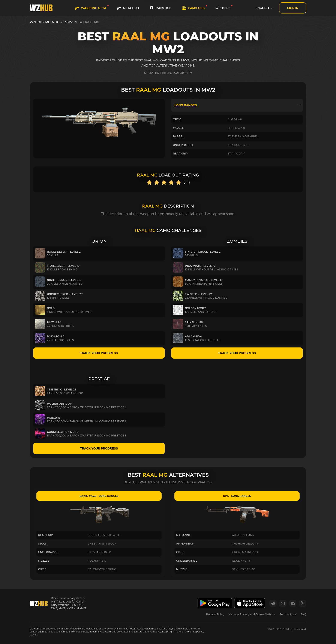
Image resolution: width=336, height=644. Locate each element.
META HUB (128, 8)
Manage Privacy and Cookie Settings (252, 614)
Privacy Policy (215, 614)
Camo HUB (193, 8)
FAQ (303, 614)
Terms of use (288, 614)
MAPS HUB (160, 8)
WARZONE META (91, 8)
